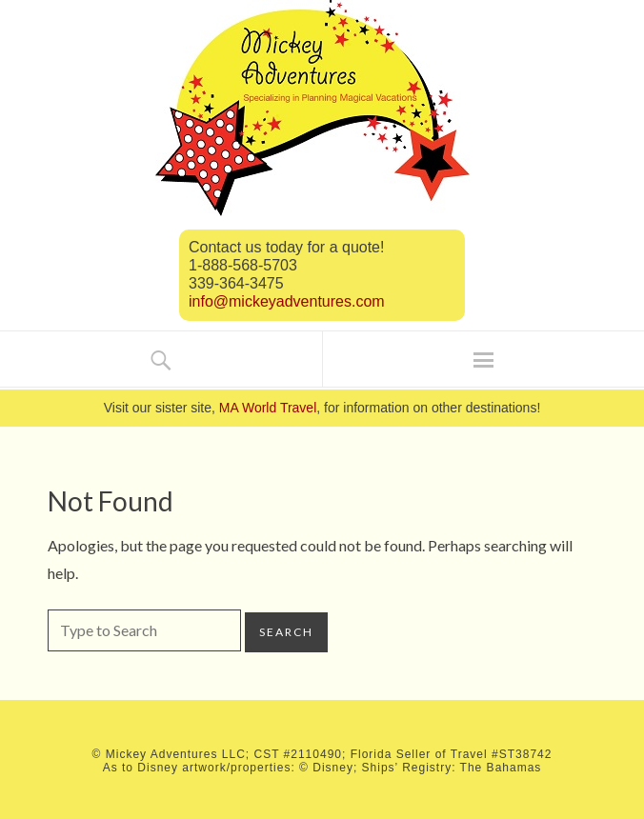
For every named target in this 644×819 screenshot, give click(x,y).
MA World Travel (268, 408)
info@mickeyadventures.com (287, 301)
